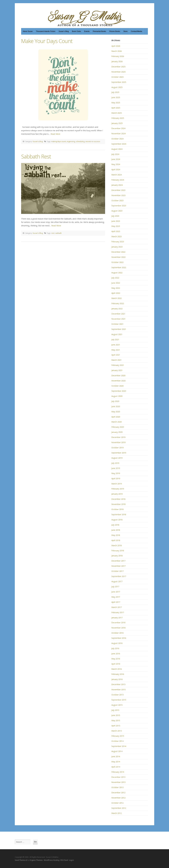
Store (125, 31)
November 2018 (118, 504)
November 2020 (118, 381)
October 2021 (117, 324)
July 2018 (115, 525)
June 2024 (116, 159)
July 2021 (115, 339)
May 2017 (116, 597)
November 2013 (118, 782)
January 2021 (117, 370)
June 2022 (116, 283)
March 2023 (117, 236)
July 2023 (115, 216)
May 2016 (116, 659)
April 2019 (116, 479)
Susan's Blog (38, 141)
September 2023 (119, 206)
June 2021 (116, 345)
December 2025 (118, 67)
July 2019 (115, 463)
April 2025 (116, 108)
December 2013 (118, 777)
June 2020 (116, 406)
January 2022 (117, 309)
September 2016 (119, 638)
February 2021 (118, 365)
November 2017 (118, 566)
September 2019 (119, 453)
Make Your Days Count (47, 41)
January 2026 (117, 61)
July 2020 (115, 401)
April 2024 (116, 170)
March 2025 (117, 113)
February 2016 (118, 674)
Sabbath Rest (36, 156)
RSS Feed (64, 860)
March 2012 (117, 813)
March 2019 (117, 484)
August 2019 (117, 458)
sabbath (58, 233)
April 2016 (116, 664)
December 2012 (118, 793)
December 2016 (118, 623)
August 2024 (117, 149)
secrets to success (93, 141)
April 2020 (116, 417)
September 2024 (119, 144)
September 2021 (119, 329)
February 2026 (118, 56)
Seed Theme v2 (21, 860)
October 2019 (117, 448)
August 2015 (117, 705)
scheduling (80, 141)
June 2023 (116, 221)
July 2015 (115, 710)
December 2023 (118, 190)
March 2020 (117, 422)
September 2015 (119, 700)
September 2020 (119, 391)
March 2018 (117, 545)
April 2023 (116, 231)
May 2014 (116, 762)
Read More (55, 134)
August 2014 (117, 751)
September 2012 (119, 808)
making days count (59, 141)
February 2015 (118, 736)
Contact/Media (136, 31)
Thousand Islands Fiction (46, 31)
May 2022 (116, 288)
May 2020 (116, 412)
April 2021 (116, 355)
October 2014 (117, 741)
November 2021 (118, 319)
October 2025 (117, 77)
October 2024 (117, 139)
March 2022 (117, 298)
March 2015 (117, 731)
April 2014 (116, 767)
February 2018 (118, 551)
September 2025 (119, 82)
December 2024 (118, 128)
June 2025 (116, 97)
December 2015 (118, 684)
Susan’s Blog (64, 31)
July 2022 (115, 278)
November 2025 (118, 72)
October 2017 (117, 571)
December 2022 (118, 252)
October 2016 (117, 633)
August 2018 (117, 520)
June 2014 (116, 756)
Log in (71, 860)
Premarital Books (99, 31)
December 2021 (118, 314)
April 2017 (116, 602)
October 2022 (117, 262)
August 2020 (117, 396)
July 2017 (115, 587)
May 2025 (116, 103)
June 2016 (116, 654)
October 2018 (117, 509)
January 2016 (117, 679)
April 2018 (116, 540)
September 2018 (119, 514)
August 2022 (117, 273)
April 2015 (116, 726)
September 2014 (119, 746)
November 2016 (118, 628)
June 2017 (116, 592)
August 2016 (117, 643)
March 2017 (117, 607)
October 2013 (117, 787)
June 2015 (116, 715)
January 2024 (117, 185)
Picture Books (115, 31)
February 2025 (118, 118)
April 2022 (116, 293)
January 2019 (117, 494)
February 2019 (118, 489)
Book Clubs (76, 31)
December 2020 (118, 375)
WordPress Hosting (52, 860)
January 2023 (117, 247)
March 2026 (117, 51)
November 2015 (118, 689)
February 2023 (118, 242)
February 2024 (118, 180)
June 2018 (116, 530)
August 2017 (117, 581)
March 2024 (117, 175)
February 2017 (118, 612)
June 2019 (116, 468)
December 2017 (118, 561)
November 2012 (118, 798)
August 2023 (117, 211)
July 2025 (115, 92)
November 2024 (118, 134)
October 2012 (117, 803)
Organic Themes (36, 860)
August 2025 (117, 87)
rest (53, 233)
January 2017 (117, 618)
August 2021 (117, 334)
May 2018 (116, 535)
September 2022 (119, 267)
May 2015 (116, 720)
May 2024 (116, 164)
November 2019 (118, 442)
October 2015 (117, 695)
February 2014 (118, 772)
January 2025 (117, 123)
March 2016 (117, 669)
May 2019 (116, 473)
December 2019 (118, 437)
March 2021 (117, 360)
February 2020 (118, 427)
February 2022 (118, 303)
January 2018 (117, 556)
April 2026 (116, 46)
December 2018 (118, 499)
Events (87, 31)
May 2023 (116, 226)
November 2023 (118, 195)
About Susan (28, 31)
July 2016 (115, 648)
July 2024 (115, 154)
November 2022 (118, 257)
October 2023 (117, 200)
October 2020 (117, 386)
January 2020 (117, 432)
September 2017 (119, 576)
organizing (71, 141)
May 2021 (116, 350)
